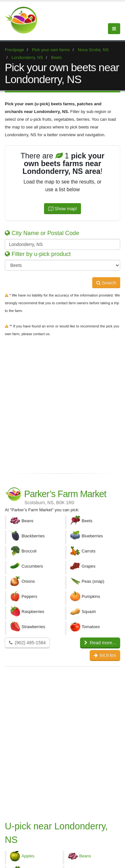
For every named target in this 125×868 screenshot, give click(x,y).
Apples (28, 856)
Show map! (63, 209)
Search (106, 283)
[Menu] (114, 29)
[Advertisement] (62, 404)
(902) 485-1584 (27, 643)
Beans (85, 856)
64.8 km (105, 655)
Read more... (100, 643)
